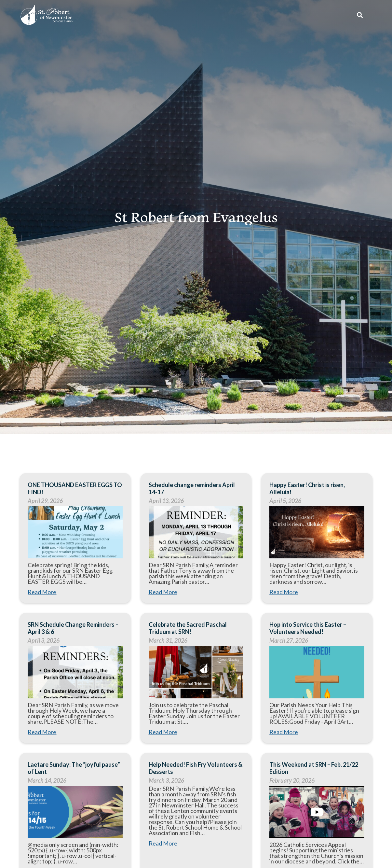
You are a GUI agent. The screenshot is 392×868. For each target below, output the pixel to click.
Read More (42, 592)
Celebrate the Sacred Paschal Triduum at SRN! (188, 628)
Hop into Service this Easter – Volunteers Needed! (308, 628)
